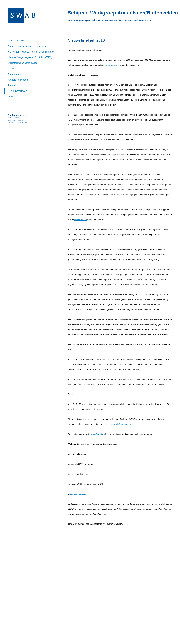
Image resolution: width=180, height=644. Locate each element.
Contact (12, 69)
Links (11, 97)
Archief (12, 85)
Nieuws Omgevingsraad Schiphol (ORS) (30, 57)
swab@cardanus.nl (123, 424)
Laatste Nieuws (16, 40)
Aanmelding (14, 74)
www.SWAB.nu (98, 434)
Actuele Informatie (18, 80)
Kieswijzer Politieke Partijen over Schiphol (31, 52)
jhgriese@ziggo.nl (78, 494)
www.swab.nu (112, 65)
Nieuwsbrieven (19, 91)
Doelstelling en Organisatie (23, 63)
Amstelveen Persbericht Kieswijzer (27, 46)
